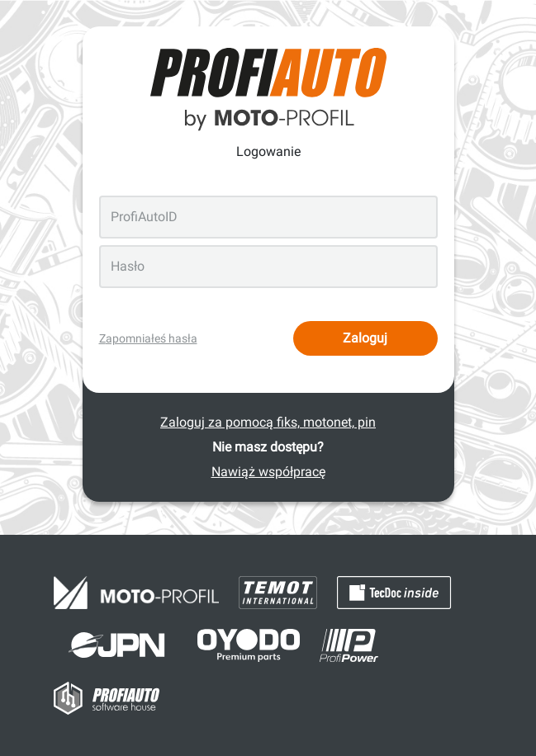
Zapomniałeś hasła (148, 338)
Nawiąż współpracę (268, 472)
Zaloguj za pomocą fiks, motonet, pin (268, 422)
